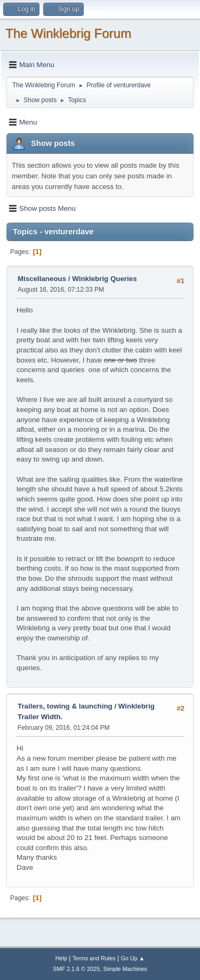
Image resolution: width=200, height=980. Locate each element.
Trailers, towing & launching (65, 706)
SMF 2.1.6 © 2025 (76, 969)
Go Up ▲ (133, 958)
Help (61, 958)
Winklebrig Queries (104, 279)
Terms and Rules (94, 958)
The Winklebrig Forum (68, 33)
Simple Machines (125, 969)
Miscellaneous (42, 279)
